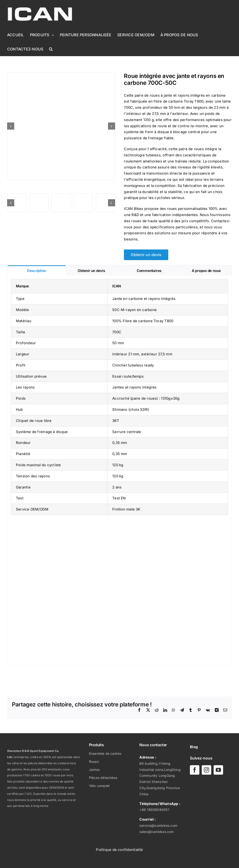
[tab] (37, 270)
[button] (51, 49)
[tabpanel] (119, 471)
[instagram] (206, 770)
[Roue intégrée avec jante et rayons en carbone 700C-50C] (61, 126)
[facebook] (195, 770)
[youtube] (218, 770)
